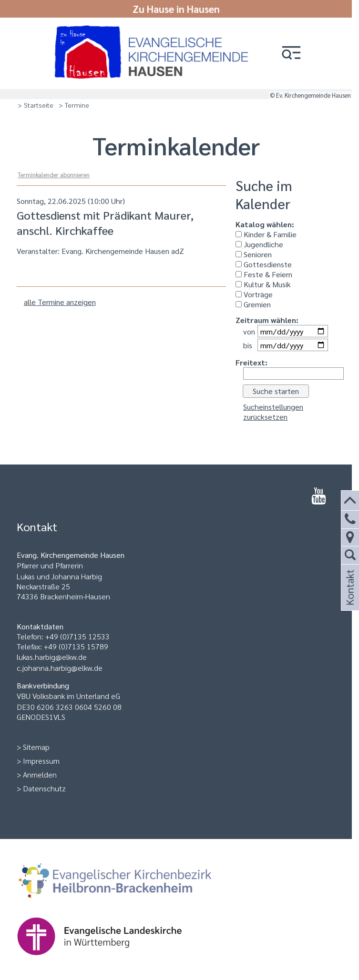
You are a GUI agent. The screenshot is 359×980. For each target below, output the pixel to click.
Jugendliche (259, 244)
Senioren (254, 254)
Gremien (253, 304)
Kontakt (349, 599)
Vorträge (254, 294)
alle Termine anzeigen (60, 302)
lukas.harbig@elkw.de (52, 657)
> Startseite (36, 105)
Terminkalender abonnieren (54, 175)
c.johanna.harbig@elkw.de (60, 668)
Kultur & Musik (263, 284)
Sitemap (36, 747)
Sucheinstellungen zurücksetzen (273, 412)
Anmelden (40, 774)
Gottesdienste (264, 264)
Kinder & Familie (266, 234)
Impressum (41, 761)
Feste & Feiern (264, 274)
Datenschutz (44, 788)
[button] (291, 54)
